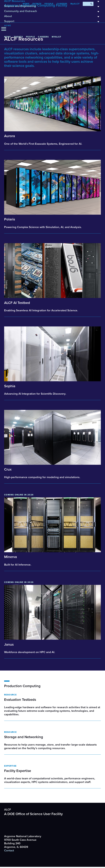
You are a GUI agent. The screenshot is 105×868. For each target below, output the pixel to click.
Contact (9, 851)
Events (18, 37)
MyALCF (56, 37)
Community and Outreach (52, 12)
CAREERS (43, 37)
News (7, 37)
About (52, 17)
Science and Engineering (52, 7)
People (30, 37)
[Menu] (4, 29)
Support (52, 22)
